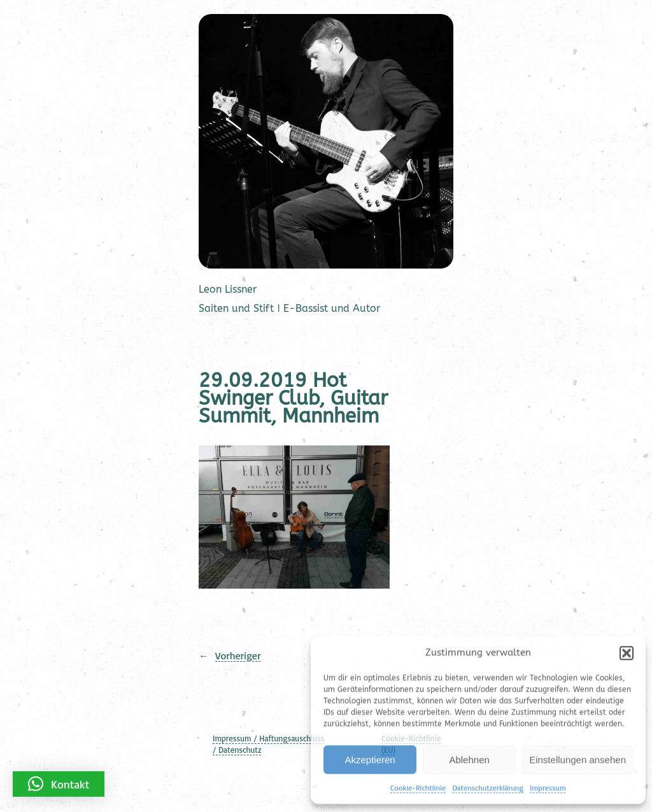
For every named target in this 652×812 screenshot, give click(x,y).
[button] (627, 652)
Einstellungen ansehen (578, 759)
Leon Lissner (228, 289)
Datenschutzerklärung (488, 787)
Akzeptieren (370, 759)
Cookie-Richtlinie (418, 787)
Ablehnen (469, 759)
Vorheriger (238, 655)
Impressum (548, 787)
